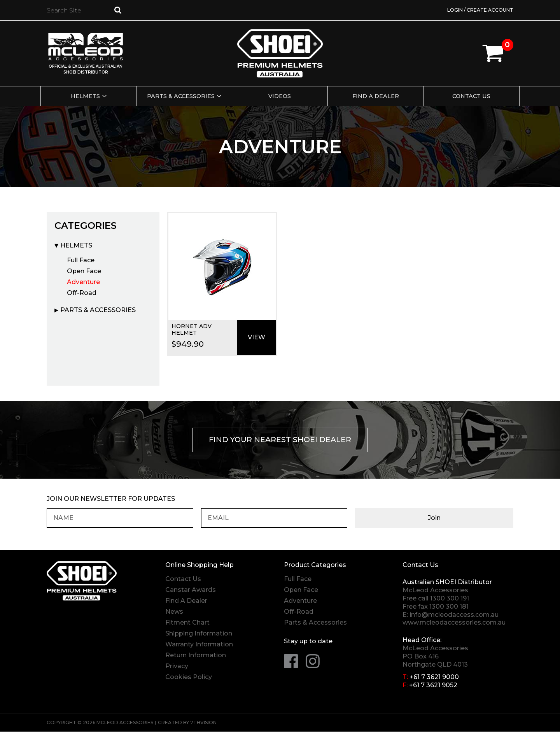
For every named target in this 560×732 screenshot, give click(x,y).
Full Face (81, 260)
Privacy (177, 667)
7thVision (203, 723)
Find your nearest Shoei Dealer (280, 440)
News (174, 612)
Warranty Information (199, 645)
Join (479, 519)
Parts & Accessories (180, 96)
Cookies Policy (189, 678)
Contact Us (473, 96)
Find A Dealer (186, 601)
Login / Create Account (480, 10)
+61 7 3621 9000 (434, 678)
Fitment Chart (187, 623)
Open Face (84, 271)
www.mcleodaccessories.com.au (454, 623)
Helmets (84, 96)
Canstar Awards (191, 591)
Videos (280, 96)
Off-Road (82, 293)
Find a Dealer (376, 96)
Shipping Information (199, 634)
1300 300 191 (450, 599)
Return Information (196, 656)
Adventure (83, 282)
